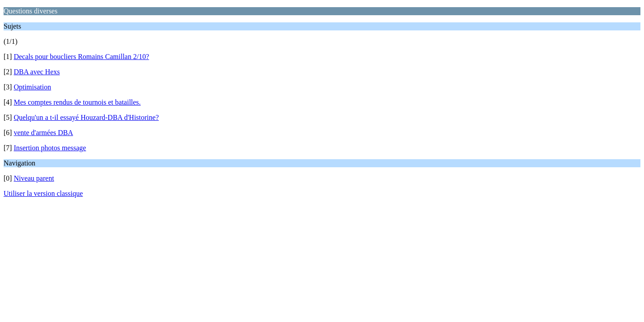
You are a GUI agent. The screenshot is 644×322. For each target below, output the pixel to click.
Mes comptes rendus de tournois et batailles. (77, 102)
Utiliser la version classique (43, 193)
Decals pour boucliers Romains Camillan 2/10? (82, 57)
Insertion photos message (50, 148)
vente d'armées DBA (44, 133)
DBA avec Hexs (37, 72)
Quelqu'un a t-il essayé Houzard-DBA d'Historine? (86, 117)
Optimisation (33, 87)
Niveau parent (34, 178)
